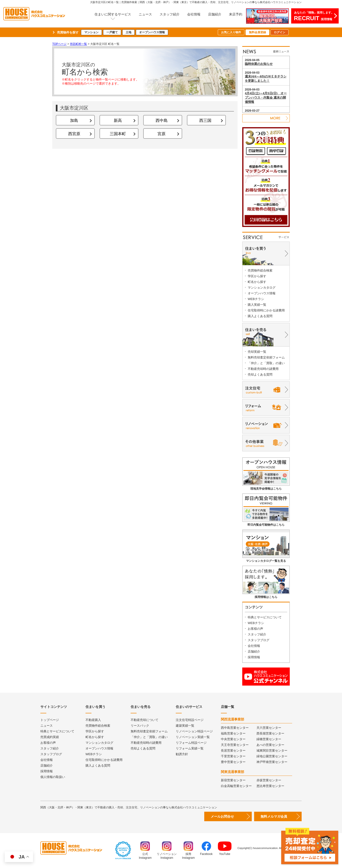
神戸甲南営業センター (272, 762)
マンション (91, 32)
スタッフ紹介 (170, 14)
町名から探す (257, 282)
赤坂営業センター (269, 780)
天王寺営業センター (235, 745)
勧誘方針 (182, 754)
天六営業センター (269, 728)
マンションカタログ (262, 288)
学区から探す (257, 276)
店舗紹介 (215, 14)
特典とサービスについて (265, 617)
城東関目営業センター (272, 751)
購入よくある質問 (260, 316)
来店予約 (236, 14)
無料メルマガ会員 (274, 816)
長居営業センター (233, 751)
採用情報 (254, 657)
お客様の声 (255, 629)
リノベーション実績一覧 (193, 737)
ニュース (145, 14)
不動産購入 (93, 720)
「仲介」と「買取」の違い (266, 363)
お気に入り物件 (231, 32)
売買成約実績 (50, 737)
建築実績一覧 (185, 726)
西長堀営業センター (270, 733)
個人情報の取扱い (53, 777)
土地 (128, 32)
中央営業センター (233, 739)
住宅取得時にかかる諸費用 (266, 310)
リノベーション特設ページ (194, 731)
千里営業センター (233, 756)
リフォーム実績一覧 (190, 748)
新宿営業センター (233, 780)
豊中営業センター (233, 762)
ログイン (280, 32)
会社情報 (194, 14)
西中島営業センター (235, 728)
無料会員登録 (257, 32)
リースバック (140, 726)
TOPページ (59, 44)
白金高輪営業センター (236, 786)
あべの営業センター (270, 745)
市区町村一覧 (78, 44)
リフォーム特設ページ (191, 743)
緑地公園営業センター (272, 756)
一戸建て (112, 32)
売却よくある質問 (260, 374)
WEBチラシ (256, 299)
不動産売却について (145, 720)
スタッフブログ (259, 640)
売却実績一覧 (257, 352)
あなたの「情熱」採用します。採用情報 (314, 16)
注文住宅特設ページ (190, 720)
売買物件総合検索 (260, 270)
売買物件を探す (68, 32)
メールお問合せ (222, 816)
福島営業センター (233, 733)
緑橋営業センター (269, 739)
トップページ (50, 720)
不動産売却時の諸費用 (263, 369)
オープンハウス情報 (152, 32)
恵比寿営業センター (270, 786)
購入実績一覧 (257, 305)
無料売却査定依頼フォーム (266, 357)
